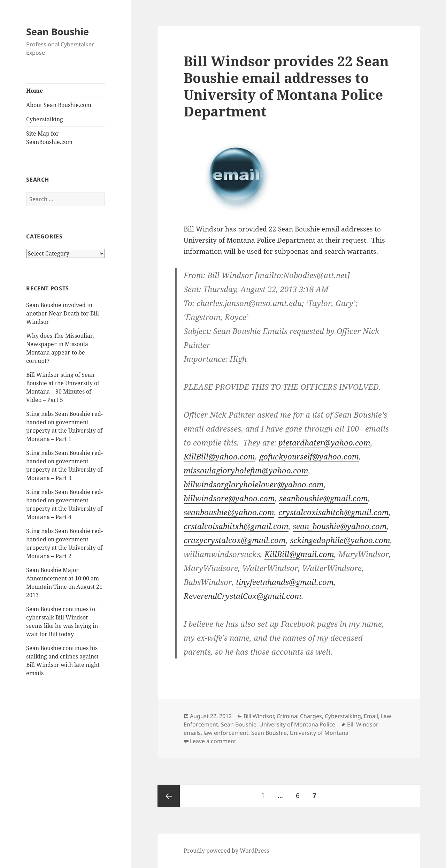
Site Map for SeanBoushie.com (49, 138)
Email (371, 716)
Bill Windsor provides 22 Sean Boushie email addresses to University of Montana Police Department (286, 86)
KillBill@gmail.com (299, 554)
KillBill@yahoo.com (219, 456)
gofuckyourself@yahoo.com (309, 456)
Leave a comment (213, 741)
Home (34, 91)
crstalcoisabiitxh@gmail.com (236, 526)
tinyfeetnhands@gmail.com (285, 582)
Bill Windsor (259, 716)
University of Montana (319, 733)
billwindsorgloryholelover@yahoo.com (254, 484)
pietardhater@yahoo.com (324, 442)
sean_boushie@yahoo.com (340, 526)
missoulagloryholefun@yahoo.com (246, 470)
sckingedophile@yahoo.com (340, 540)
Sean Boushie (57, 32)
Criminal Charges (299, 716)
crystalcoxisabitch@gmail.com (334, 512)
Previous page (169, 796)
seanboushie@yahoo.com (229, 512)
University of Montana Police (297, 724)
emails (192, 733)
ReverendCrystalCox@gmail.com (243, 596)
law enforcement (226, 733)
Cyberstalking (45, 119)
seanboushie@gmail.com (324, 498)
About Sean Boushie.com (59, 105)
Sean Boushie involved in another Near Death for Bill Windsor (63, 313)
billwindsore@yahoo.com (229, 498)
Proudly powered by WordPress (226, 851)
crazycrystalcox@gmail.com (235, 540)
